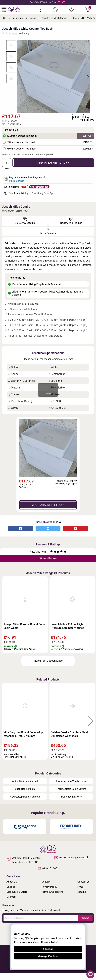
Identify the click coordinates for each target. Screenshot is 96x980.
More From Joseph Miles (48, 667)
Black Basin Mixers (25, 795)
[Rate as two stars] (53, 559)
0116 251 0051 (48, 875)
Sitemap (11, 903)
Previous (5, 621)
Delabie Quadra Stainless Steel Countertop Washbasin (69, 741)
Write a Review (48, 565)
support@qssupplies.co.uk (72, 864)
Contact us (83, 888)
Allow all (48, 949)
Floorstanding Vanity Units (71, 788)
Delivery (46, 888)
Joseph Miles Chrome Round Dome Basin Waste (24, 633)
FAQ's (80, 893)
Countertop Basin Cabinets (25, 803)
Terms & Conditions (52, 898)
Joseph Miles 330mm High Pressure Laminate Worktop (68, 633)
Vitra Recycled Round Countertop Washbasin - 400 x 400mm (23, 741)
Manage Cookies (48, 956)
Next (89, 80)
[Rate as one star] (51, 559)
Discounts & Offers (17, 898)
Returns (82, 898)
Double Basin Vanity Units (25, 788)
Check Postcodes (39, 193)
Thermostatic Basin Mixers (71, 795)
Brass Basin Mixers (71, 803)
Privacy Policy (49, 893)
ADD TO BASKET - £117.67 (53, 169)
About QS (12, 888)
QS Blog (11, 893)
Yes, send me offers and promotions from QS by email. (33, 917)
